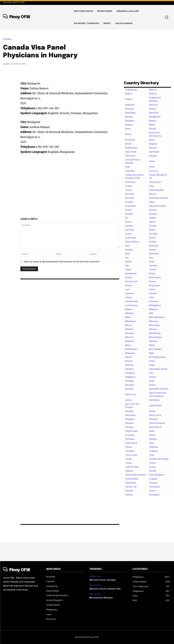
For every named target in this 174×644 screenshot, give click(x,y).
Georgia (153, 226)
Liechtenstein (132, 301)
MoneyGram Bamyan (100, 597)
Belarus (153, 121)
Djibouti (153, 194)
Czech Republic (156, 190)
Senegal (129, 411)
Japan (128, 270)
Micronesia (154, 325)
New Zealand (155, 349)
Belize (152, 125)
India (127, 254)
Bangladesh (155, 117)
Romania (130, 385)
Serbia (152, 411)
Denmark (130, 194)
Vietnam (129, 491)
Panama (129, 369)
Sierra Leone (155, 415)
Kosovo (153, 281)
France (128, 222)
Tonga (128, 459)
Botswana (130, 140)
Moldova (129, 329)
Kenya (152, 274)
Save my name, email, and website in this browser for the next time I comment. (62, 262)
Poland (152, 377)
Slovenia (129, 423)
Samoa (129, 400)
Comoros (153, 171)
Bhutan (153, 129)
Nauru (128, 345)
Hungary (8, 39)
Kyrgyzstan (154, 285)
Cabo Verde (131, 152)
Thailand (153, 451)
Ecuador (129, 202)
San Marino (155, 400)
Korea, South (131, 281)
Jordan (152, 270)
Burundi (153, 148)
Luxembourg (131, 305)
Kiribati (128, 277)
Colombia (130, 171)
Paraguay (130, 373)
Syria (152, 443)
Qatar (152, 381)
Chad (152, 161)
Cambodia (154, 152)
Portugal (129, 381)
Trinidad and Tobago (159, 459)
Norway (129, 361)
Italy (127, 266)
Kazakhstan (131, 274)
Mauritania (130, 321)
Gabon (152, 222)
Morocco (129, 337)
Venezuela (154, 487)
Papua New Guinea (158, 369)
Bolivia (128, 134)
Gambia (129, 226)
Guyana (153, 242)
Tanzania (130, 451)
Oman (152, 361)
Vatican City (131, 487)
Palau (152, 365)
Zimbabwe (154, 495)
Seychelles (130, 415)
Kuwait (128, 285)
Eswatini (129, 214)
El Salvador (131, 206)
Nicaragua (130, 353)
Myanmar (130, 341)
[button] (167, 17)
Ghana (152, 230)
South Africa (155, 427)
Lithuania (153, 301)
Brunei (128, 144)
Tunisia (129, 463)
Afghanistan (131, 90)
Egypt (152, 202)
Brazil (152, 140)
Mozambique (155, 337)
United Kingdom (157, 475)
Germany (130, 230)
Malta (128, 317)
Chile (128, 167)
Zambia (129, 495)
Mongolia (130, 333)
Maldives (129, 313)
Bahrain (129, 117)
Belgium (129, 125)
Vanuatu (153, 483)
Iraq (151, 258)
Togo (152, 455)
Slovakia (153, 419)
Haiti (127, 246)
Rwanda (129, 389)
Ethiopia (153, 214)
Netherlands (131, 349)
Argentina (130, 105)
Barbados (130, 121)
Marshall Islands (157, 317)
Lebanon (129, 293)
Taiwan (129, 447)
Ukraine (153, 471)
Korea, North (155, 277)
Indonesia (154, 254)
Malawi (129, 309)
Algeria (129, 94)
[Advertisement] (132, 51)
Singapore (130, 419)
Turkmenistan (132, 467)
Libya (152, 297)
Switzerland (131, 443)
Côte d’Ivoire (155, 182)
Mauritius (154, 321)
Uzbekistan (131, 483)
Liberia (128, 297)
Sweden (153, 439)
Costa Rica (130, 182)
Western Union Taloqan (102, 580)
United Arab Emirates (136, 475)
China (152, 167)
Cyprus (129, 190)
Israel (152, 262)
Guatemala (131, 238)
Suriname (130, 439)
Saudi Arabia (155, 406)
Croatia (129, 186)
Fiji (126, 218)
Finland (152, 218)
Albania (153, 90)
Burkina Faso (131, 148)
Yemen (153, 491)
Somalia (129, 427)
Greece (129, 234)
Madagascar (155, 305)
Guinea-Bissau (132, 242)
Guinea (152, 238)
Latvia (152, 289)
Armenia (153, 105)
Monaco (153, 329)
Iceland (152, 250)
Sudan (152, 435)
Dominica (130, 198)
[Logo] (17, 17)
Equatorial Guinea (158, 206)
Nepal (152, 345)
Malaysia (153, 309)
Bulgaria (153, 144)
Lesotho (153, 293)
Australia (130, 109)
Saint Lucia (130, 394)
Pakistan (129, 365)
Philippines (130, 377)
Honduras (154, 246)
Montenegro (155, 333)
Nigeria (129, 357)
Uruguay (153, 479)
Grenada (153, 234)
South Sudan (131, 431)
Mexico (129, 325)
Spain (152, 431)
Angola (129, 99)
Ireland (128, 262)
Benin (128, 129)
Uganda (129, 471)
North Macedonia (157, 357)
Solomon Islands (157, 423)
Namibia (153, 341)
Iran (127, 258)
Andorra (153, 94)
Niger (152, 353)
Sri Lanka (130, 435)
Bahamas (154, 113)
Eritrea (128, 210)
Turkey (152, 463)
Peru (151, 373)
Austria (153, 109)
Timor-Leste (131, 455)
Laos (127, 289)
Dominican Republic (159, 198)
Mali (151, 313)
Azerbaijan (130, 113)
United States (132, 479)
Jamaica (153, 266)
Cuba (152, 186)
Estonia (153, 210)
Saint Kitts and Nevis (159, 389)
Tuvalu (152, 467)
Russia (152, 385)
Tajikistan (154, 447)
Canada (153, 156)
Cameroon (130, 156)
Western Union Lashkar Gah (104, 588)
